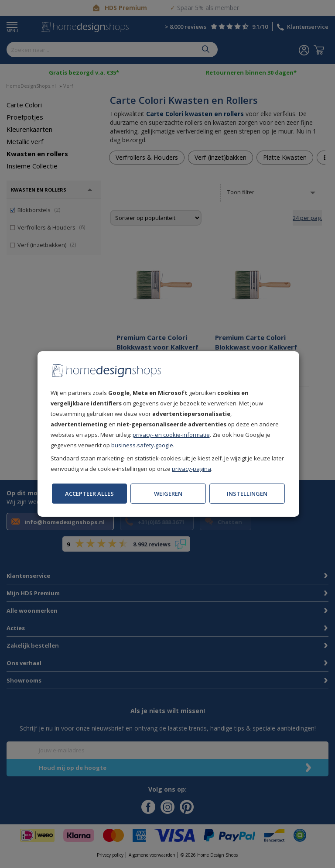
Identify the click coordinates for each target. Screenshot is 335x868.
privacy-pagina (191, 469)
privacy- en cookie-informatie (171, 435)
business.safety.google (142, 445)
